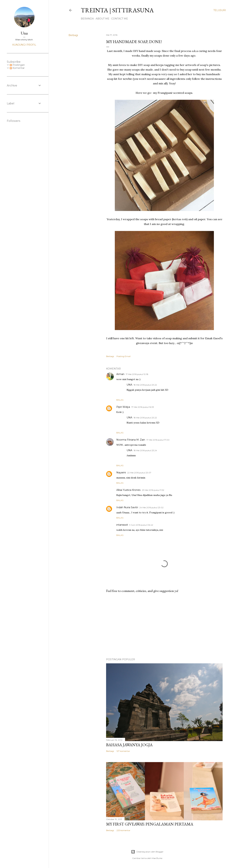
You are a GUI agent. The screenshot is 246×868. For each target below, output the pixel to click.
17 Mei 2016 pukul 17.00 (158, 440)
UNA (129, 385)
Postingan (17, 65)
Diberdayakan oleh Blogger (147, 852)
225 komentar (123, 830)
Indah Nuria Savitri (127, 507)
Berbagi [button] (73, 35)
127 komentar (123, 751)
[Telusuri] (220, 10)
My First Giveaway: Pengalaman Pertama (150, 824)
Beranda (87, 19)
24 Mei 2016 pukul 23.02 (151, 507)
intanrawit (122, 525)
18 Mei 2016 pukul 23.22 (145, 385)
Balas (120, 400)
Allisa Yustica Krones (128, 490)
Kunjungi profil (24, 45)
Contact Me (120, 19)
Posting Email (124, 356)
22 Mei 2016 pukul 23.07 (139, 473)
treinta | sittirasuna (117, 10)
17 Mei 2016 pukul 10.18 (137, 374)
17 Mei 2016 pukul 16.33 (143, 407)
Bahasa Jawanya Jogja (129, 745)
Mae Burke (157, 858)
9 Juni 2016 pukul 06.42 (141, 525)
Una (24, 33)
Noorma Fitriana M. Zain (131, 440)
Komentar (17, 68)
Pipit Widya (123, 407)
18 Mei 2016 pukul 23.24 (145, 450)
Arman (120, 374)
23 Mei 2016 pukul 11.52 (153, 490)
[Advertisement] (164, 625)
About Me (102, 19)
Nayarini (121, 473)
